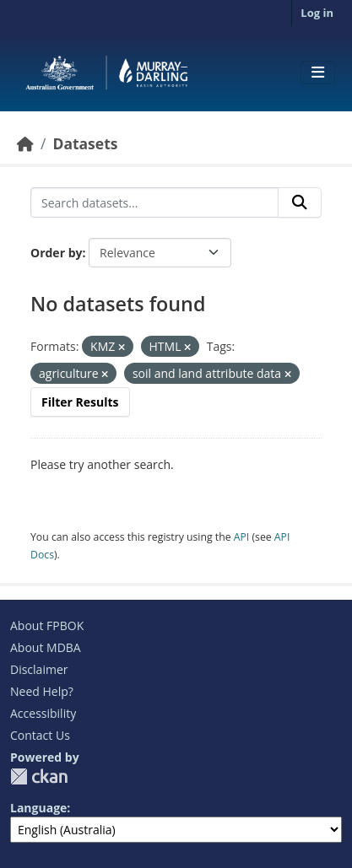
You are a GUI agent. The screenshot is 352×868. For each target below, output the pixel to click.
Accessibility (43, 713)
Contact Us (40, 735)
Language (38, 808)
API (242, 537)
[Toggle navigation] (318, 73)
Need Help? (42, 691)
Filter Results (80, 402)
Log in (317, 13)
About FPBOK (47, 625)
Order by (56, 253)
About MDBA (46, 647)
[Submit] (300, 202)
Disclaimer (39, 669)
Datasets (85, 143)
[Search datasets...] (154, 202)
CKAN (39, 776)
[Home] (25, 143)
